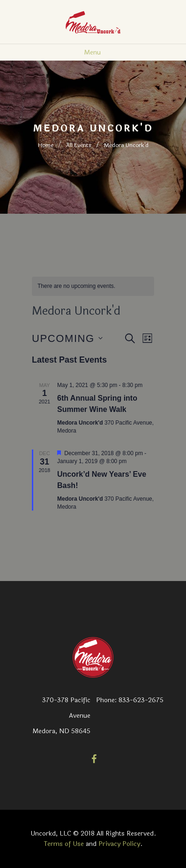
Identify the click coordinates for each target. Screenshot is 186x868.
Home (46, 145)
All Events (79, 145)
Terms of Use (64, 844)
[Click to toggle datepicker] (67, 338)
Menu (92, 52)
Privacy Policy (119, 844)
